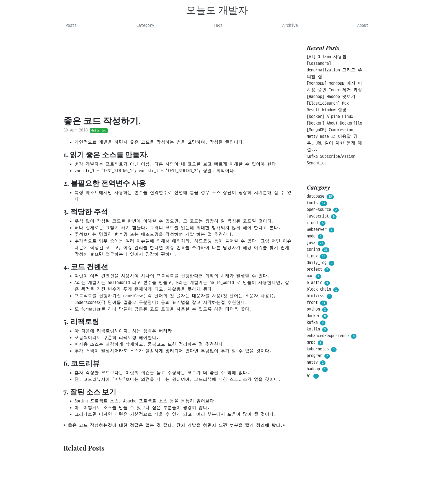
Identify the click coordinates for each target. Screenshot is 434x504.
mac (314, 276)
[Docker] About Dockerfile (334, 123)
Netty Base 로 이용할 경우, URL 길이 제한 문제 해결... (334, 143)
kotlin (317, 329)
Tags (218, 25)
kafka (316, 323)
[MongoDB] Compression (330, 130)
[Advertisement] (178, 72)
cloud (316, 223)
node (315, 236)
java (316, 243)
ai (313, 376)
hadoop (317, 369)
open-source (323, 210)
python (317, 309)
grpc (315, 343)
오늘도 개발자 (217, 9)
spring (318, 250)
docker (317, 316)
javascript (322, 216)
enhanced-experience (332, 336)
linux (317, 256)
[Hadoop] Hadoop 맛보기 (331, 97)
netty (316, 363)
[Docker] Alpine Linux (330, 117)
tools (317, 203)
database (320, 197)
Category (145, 25)
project (318, 270)
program (318, 356)
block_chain (323, 290)
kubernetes (322, 349)
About (363, 25)
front (317, 303)
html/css (319, 296)
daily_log (99, 130)
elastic (318, 283)
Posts (71, 25)
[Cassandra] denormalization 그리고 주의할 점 (334, 70)
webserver (321, 230)
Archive (290, 25)
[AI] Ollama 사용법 (327, 57)
